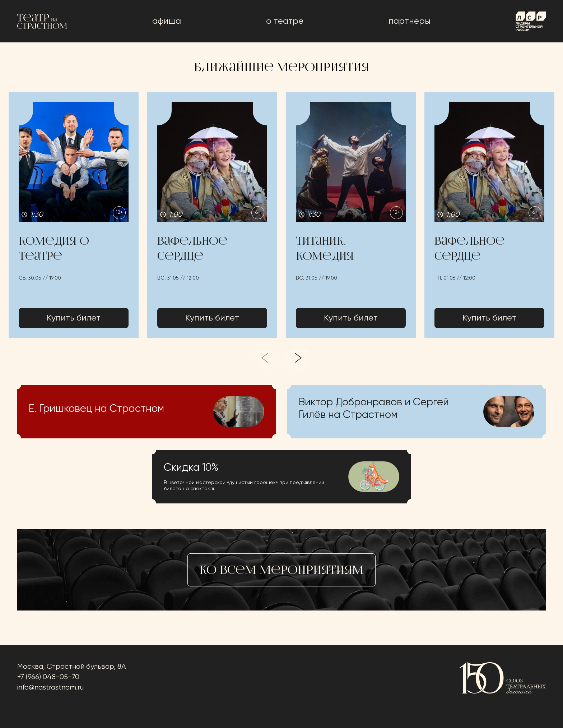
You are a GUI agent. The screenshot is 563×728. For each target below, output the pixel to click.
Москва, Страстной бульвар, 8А (72, 667)
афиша (167, 21)
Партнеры (410, 21)
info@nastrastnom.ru (50, 688)
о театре (285, 21)
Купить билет (74, 318)
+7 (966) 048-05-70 (48, 677)
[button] (74, 215)
